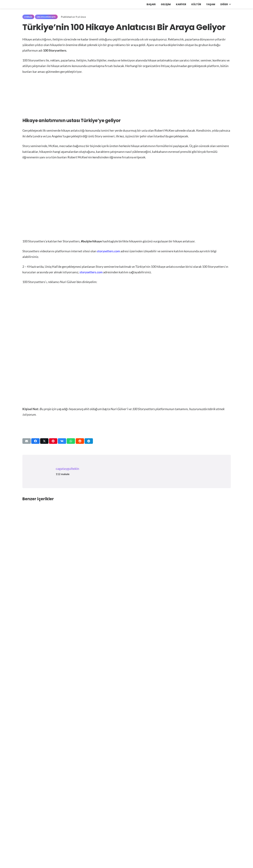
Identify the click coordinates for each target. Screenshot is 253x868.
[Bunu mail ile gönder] (27, 441)
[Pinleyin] (53, 441)
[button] (229, 4)
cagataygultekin (67, 469)
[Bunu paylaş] (35, 441)
